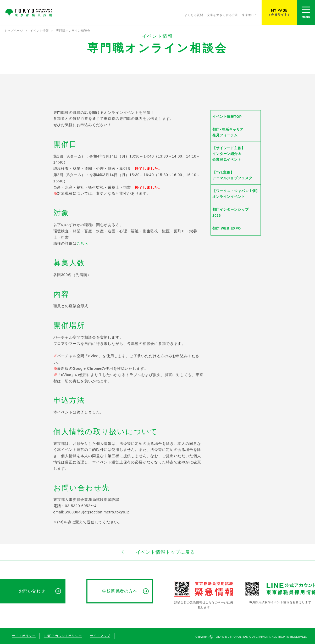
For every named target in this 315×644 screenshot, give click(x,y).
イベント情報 (39, 31)
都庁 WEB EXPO (227, 228)
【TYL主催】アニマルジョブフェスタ (232, 175)
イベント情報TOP (227, 117)
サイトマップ (100, 636)
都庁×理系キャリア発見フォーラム (228, 132)
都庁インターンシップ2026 (230, 212)
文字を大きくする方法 (223, 15)
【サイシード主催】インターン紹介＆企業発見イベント (229, 154)
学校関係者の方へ (120, 591)
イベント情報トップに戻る (157, 552)
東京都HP (249, 15)
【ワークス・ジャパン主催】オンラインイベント (236, 194)
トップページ (14, 31)
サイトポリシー (24, 636)
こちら (83, 243)
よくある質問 (194, 15)
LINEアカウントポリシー (63, 636)
